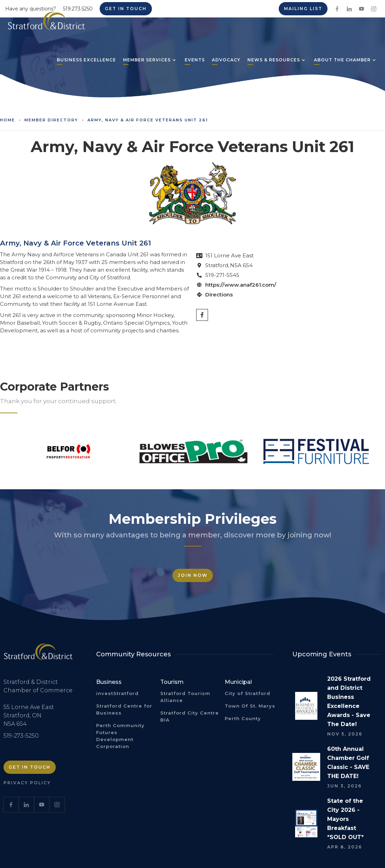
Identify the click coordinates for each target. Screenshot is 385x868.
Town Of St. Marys (250, 706)
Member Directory (51, 120)
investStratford (117, 693)
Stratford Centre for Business (124, 709)
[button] (147, 61)
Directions (219, 295)
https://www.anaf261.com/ (241, 285)
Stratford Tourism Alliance (185, 697)
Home (7, 120)
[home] (47, 24)
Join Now (193, 575)
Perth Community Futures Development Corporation (120, 736)
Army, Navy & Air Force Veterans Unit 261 (148, 120)
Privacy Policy (27, 783)
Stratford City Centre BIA (190, 716)
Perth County (243, 718)
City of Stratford (248, 693)
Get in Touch (30, 767)
